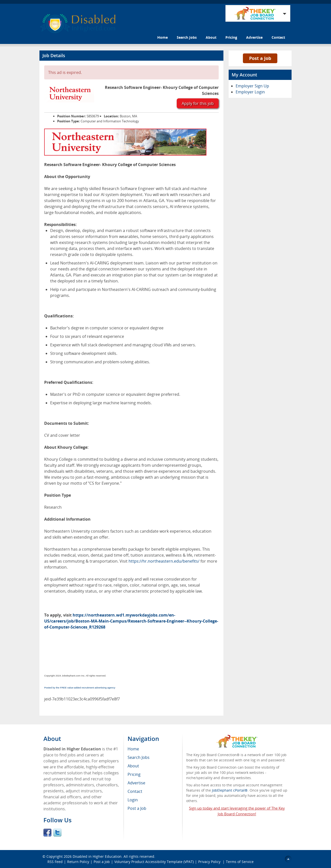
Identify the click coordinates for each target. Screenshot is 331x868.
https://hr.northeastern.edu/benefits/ (164, 561)
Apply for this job (198, 103)
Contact (278, 37)
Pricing (231, 37)
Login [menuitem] (133, 800)
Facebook (47, 833)
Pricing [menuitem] (134, 774)
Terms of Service (240, 862)
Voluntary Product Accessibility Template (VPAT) (154, 862)
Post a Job (260, 58)
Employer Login (250, 92)
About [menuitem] (133, 766)
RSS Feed (55, 862)
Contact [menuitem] (135, 791)
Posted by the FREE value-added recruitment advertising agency (80, 688)
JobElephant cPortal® (230, 790)
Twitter (57, 833)
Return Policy (78, 862)
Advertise (254, 37)
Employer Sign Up (252, 86)
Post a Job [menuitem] (137, 808)
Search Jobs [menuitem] (139, 757)
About (211, 37)
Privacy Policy (210, 862)
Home (163, 37)
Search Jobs (187, 37)
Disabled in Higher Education (97, 856)
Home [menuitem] (133, 749)
